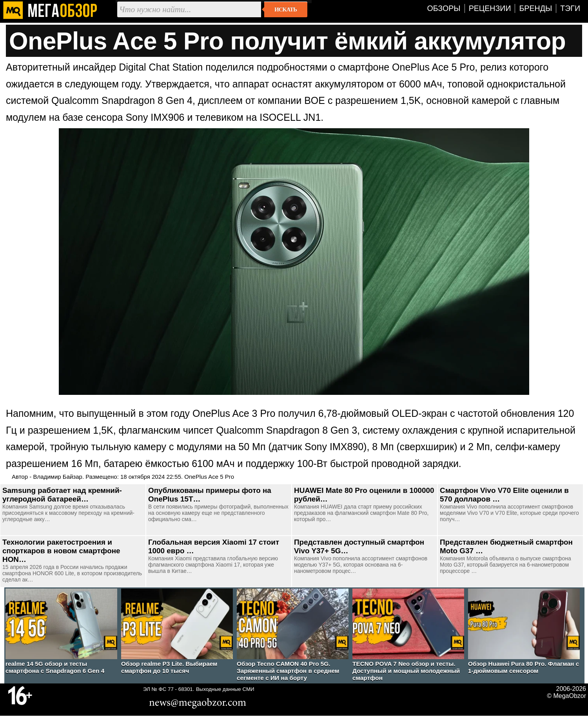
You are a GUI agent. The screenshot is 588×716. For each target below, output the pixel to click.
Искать (286, 9)
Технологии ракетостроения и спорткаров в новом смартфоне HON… (61, 551)
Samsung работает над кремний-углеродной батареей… (62, 495)
